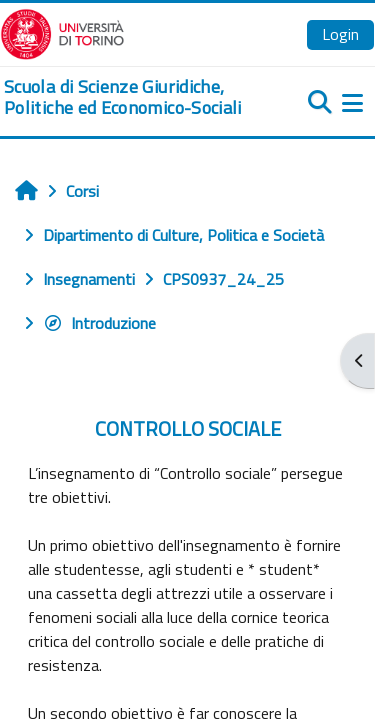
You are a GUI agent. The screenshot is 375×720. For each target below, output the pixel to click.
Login (340, 34)
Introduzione (99, 323)
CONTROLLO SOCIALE (188, 428)
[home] (125, 97)
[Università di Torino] (62, 32)
